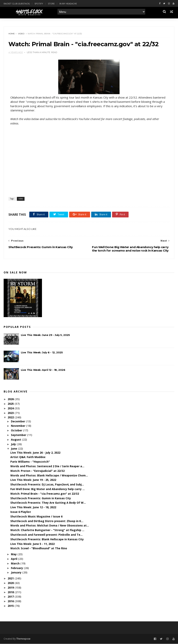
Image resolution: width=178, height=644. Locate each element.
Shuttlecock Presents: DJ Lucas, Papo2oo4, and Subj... (47, 485)
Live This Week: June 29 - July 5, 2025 (45, 335)
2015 (11, 606)
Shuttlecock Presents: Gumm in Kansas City (41, 498)
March (16, 564)
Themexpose (23, 639)
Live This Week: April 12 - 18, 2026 (43, 370)
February (17, 568)
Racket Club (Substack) (17, 4)
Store (51, 4)
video (21, 34)
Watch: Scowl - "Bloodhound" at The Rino (39, 549)
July (14, 444)
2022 (11, 418)
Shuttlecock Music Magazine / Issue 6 (36, 517)
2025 (11, 404)
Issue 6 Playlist (21, 512)
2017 (11, 597)
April (14, 559)
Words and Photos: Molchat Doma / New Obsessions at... (50, 526)
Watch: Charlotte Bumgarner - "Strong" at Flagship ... (47, 530)
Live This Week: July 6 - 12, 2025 (42, 353)
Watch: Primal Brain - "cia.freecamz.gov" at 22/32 (45, 494)
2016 (11, 602)
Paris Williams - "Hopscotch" (30, 462)
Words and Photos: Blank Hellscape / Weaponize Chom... (49, 476)
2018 (11, 592)
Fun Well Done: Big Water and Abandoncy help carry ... (48, 489)
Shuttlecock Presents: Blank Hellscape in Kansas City (47, 539)
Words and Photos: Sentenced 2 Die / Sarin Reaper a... (47, 467)
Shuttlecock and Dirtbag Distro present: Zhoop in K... (47, 521)
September (19, 435)
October (17, 431)
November (18, 426)
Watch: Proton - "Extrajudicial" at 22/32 (37, 471)
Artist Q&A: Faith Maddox (28, 457)
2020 (11, 583)
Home (12, 34)
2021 (11, 579)
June (14, 449)
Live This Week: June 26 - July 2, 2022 (35, 453)
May (14, 555)
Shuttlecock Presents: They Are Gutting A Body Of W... (48, 503)
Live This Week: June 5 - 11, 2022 (32, 544)
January (17, 573)
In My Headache (68, 4)
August (16, 440)
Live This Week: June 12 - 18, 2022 (33, 508)
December (18, 422)
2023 (11, 413)
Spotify (39, 4)
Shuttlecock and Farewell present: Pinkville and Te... (46, 535)
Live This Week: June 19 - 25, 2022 (33, 480)
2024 (11, 408)
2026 (11, 399)
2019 (11, 588)
